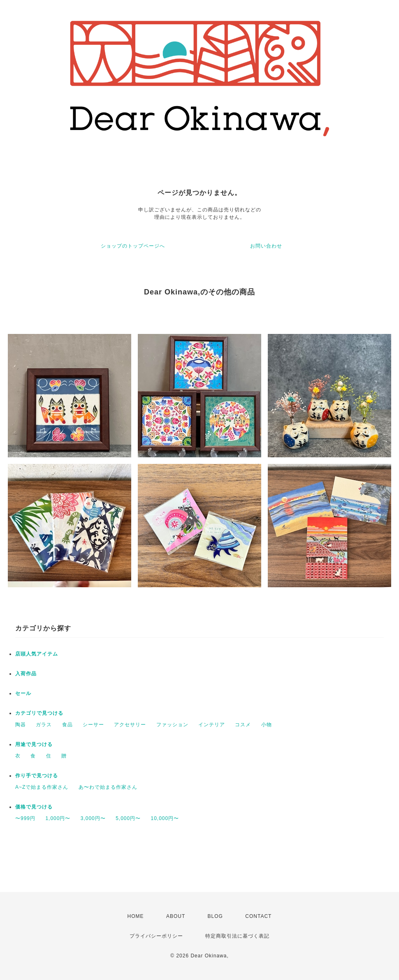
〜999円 (25, 818)
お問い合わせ (266, 246)
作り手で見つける (37, 776)
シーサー (93, 725)
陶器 (21, 725)
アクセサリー (130, 725)
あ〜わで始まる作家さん (108, 787)
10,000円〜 (165, 818)
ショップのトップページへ (133, 246)
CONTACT (258, 916)
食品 (67, 725)
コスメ (243, 725)
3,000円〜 (93, 818)
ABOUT (176, 916)
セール (23, 693)
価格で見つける (34, 807)
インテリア (212, 725)
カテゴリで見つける (39, 713)
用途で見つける (34, 744)
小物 (267, 725)
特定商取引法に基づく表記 (237, 936)
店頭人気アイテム (37, 654)
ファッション (172, 725)
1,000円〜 (58, 818)
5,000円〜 (128, 818)
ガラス (44, 725)
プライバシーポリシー (156, 936)
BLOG (215, 916)
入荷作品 (26, 674)
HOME (136, 916)
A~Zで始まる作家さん (42, 787)
